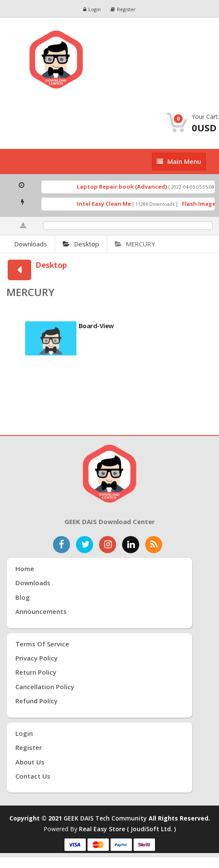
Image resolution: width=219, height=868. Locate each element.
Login (92, 9)
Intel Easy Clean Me (109, 204)
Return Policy (36, 672)
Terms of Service (42, 644)
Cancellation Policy (45, 687)
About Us (30, 762)
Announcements (41, 611)
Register (123, 9)
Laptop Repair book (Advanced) (127, 187)
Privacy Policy (36, 658)
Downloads (31, 244)
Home (25, 569)
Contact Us (33, 776)
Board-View (96, 328)
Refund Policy (36, 701)
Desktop (81, 244)
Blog (23, 597)
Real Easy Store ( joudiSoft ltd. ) (127, 829)
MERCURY (135, 244)
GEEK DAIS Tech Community (105, 818)
